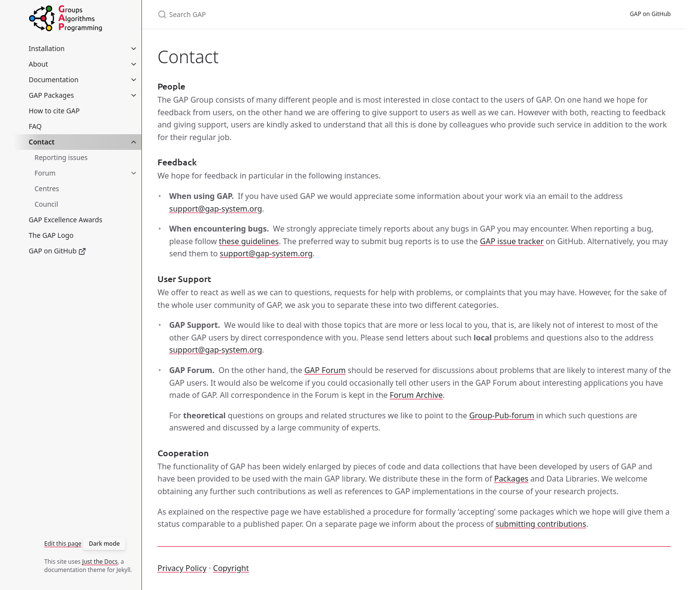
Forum (45, 173)
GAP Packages (51, 95)
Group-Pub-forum (502, 415)
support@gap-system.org (216, 209)
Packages (511, 479)
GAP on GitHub (57, 251)
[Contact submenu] (134, 142)
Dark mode (105, 544)
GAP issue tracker (512, 241)
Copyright (231, 568)
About (38, 64)
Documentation (53, 80)
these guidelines (249, 241)
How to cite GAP (54, 111)
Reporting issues (61, 157)
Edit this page (63, 544)
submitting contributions (541, 524)
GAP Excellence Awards (65, 220)
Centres (47, 188)
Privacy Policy (182, 568)
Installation (47, 48)
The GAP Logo (51, 235)
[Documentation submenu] (134, 80)
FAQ (35, 126)
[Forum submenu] (134, 173)
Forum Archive (416, 395)
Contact (42, 142)
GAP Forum (325, 370)
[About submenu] (134, 64)
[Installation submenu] (134, 49)
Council (46, 204)
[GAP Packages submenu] (134, 95)
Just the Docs (100, 562)
